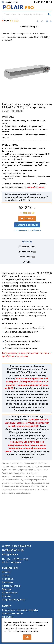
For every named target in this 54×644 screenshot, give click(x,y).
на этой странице (36, 187)
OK (27, 637)
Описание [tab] (27, 242)
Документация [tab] (27, 252)
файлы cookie (26, 622)
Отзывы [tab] (27, 262)
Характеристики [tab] (27, 247)
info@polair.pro (12, 2)
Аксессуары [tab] (27, 257)
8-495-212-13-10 (43, 2)
